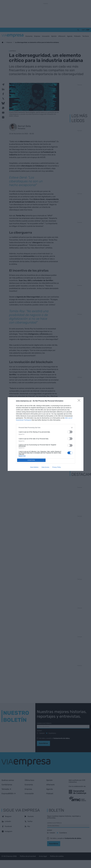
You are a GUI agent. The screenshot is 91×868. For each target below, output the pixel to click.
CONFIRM (31, 460)
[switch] (70, 432)
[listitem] (46, 428)
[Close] (80, 401)
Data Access (45, 467)
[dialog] (46, 434)
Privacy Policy (57, 467)
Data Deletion (34, 467)
